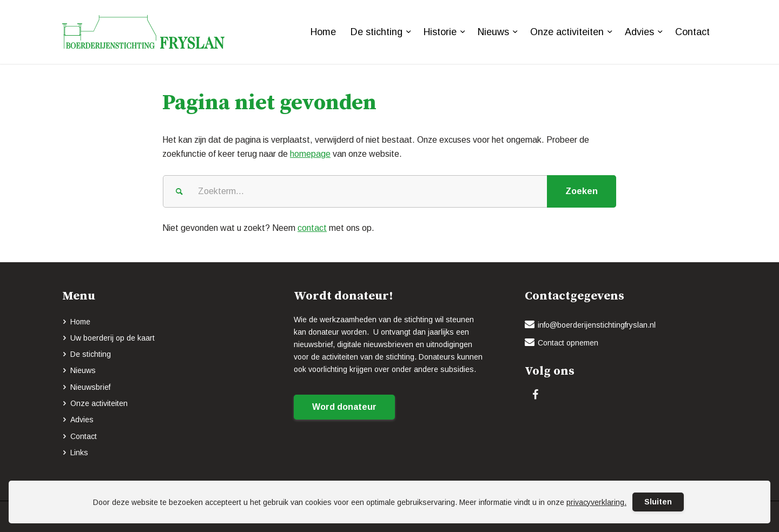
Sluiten (658, 502)
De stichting (91, 354)
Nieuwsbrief (90, 387)
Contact (84, 436)
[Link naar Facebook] (535, 395)
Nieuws (83, 370)
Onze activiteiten (99, 403)
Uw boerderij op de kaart (113, 338)
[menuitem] (323, 32)
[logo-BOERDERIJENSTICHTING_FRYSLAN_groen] (143, 32)
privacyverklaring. (596, 502)
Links (79, 453)
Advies (82, 420)
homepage (310, 154)
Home (80, 322)
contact (312, 228)
